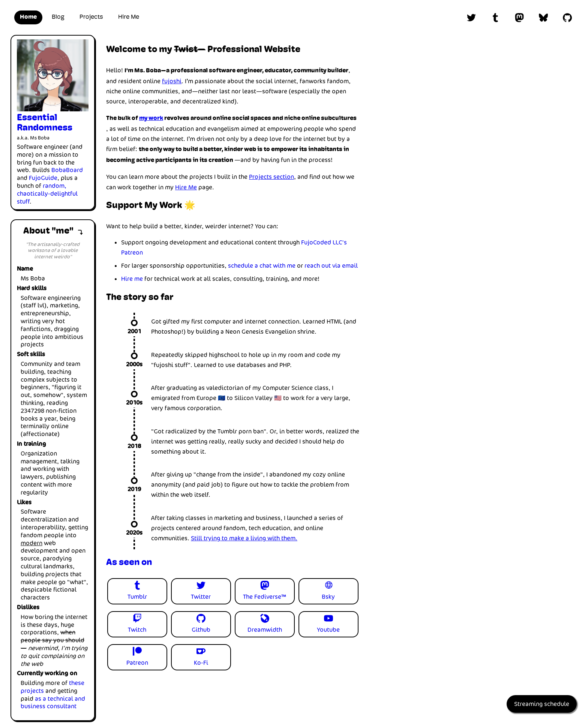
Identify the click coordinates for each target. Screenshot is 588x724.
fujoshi (172, 81)
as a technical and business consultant (53, 703)
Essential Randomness (45, 123)
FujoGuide (43, 178)
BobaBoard (67, 170)
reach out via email (331, 266)
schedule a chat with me (262, 266)
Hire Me (129, 17)
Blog (58, 17)
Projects (91, 17)
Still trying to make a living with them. (244, 538)
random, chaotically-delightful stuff (47, 194)
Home (28, 17)
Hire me (132, 279)
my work (151, 118)
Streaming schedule (542, 704)
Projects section (271, 177)
